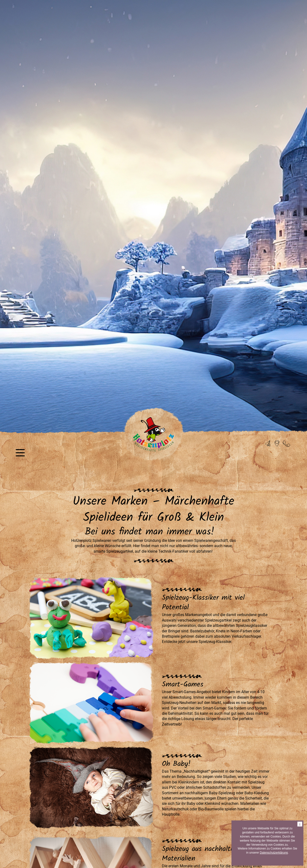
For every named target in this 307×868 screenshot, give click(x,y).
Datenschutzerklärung (274, 853)
